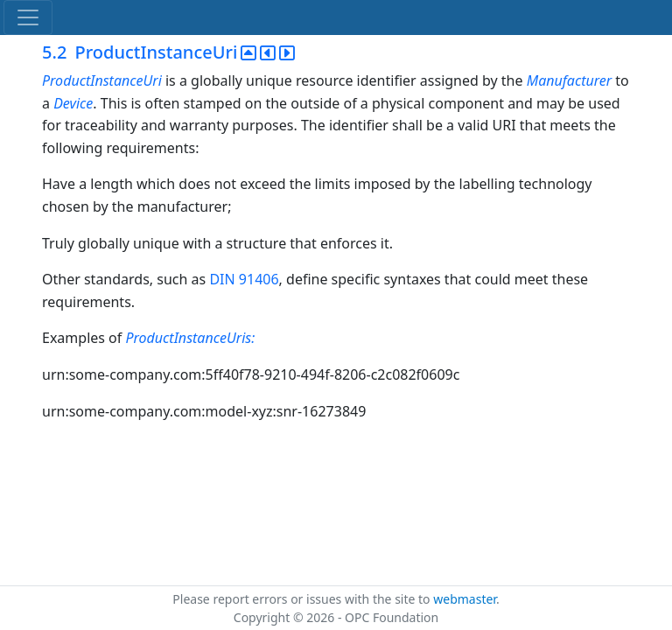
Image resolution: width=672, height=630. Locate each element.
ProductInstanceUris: (190, 338)
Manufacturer (571, 80)
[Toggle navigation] (28, 17)
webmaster (465, 599)
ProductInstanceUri (102, 80)
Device (73, 103)
